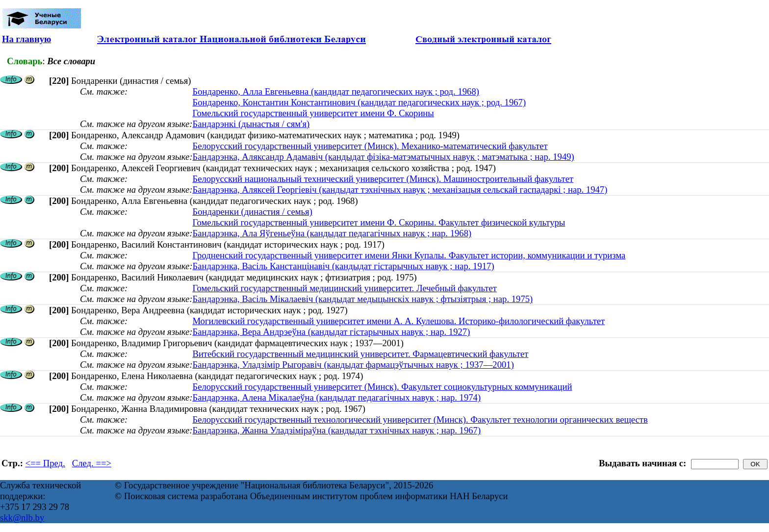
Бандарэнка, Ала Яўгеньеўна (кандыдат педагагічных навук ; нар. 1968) (332, 233)
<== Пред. (45, 463)
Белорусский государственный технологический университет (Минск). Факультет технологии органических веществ (420, 419)
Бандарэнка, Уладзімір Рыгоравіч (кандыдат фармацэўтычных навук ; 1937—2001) (353, 365)
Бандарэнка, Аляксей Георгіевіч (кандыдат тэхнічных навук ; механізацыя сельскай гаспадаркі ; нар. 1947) (400, 190)
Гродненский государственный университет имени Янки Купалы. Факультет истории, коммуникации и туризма (409, 255)
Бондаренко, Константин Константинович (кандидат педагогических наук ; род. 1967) (359, 102)
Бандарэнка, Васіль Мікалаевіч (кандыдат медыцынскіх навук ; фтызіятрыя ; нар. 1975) (362, 299)
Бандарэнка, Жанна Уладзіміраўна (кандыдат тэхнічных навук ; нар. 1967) (336, 430)
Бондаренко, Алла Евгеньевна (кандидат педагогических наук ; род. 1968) (336, 91)
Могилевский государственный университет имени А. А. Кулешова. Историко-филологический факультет (398, 321)
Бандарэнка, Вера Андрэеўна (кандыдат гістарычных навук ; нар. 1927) (331, 332)
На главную (26, 39)
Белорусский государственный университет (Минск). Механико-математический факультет (370, 146)
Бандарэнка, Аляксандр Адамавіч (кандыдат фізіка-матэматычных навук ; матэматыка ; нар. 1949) (383, 157)
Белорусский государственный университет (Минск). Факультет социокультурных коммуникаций (382, 387)
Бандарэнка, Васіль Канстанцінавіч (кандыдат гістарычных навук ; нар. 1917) (343, 266)
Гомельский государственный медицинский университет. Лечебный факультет (345, 288)
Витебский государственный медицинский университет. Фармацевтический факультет (360, 354)
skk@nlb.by (22, 518)
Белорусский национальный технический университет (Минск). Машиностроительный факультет (383, 179)
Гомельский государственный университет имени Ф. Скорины (313, 113)
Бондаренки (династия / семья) (252, 212)
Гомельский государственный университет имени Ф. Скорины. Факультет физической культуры (379, 222)
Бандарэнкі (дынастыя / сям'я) (251, 124)
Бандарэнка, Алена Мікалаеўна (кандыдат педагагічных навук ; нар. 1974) (336, 397)
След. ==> (92, 463)
